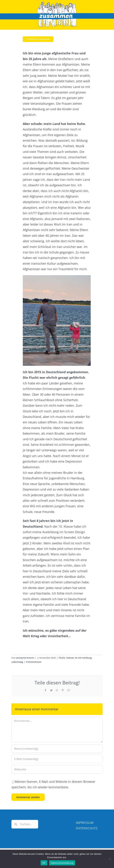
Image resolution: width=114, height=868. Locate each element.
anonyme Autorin (25, 658)
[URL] (57, 769)
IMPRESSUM (85, 823)
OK (44, 863)
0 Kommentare (34, 662)
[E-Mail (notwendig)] (57, 759)
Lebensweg (17, 662)
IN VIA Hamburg (83, 658)
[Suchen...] (25, 824)
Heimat (70, 658)
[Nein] (110, 859)
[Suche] (16, 824)
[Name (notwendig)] (57, 749)
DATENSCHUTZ (87, 828)
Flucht (62, 658)
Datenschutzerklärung (62, 863)
